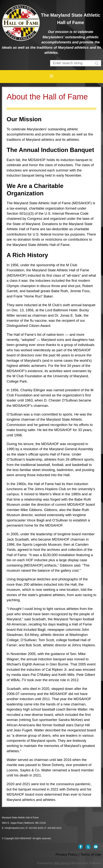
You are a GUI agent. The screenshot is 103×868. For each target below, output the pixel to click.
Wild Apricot (62, 863)
